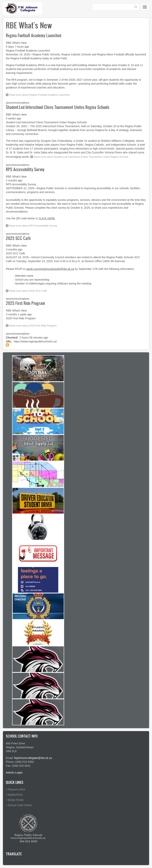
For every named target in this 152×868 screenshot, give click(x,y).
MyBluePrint (15, 795)
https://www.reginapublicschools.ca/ (35, 341)
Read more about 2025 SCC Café (28, 291)
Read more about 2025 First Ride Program (33, 326)
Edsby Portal (15, 800)
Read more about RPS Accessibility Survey (33, 226)
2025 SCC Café (18, 238)
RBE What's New (16, 43)
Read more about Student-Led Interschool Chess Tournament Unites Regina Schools (81, 157)
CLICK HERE (47, 218)
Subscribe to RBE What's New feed (7, 345)
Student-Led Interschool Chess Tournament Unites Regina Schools (58, 107)
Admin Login (14, 773)
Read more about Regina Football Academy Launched (39, 95)
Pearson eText (17, 789)
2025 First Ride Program (25, 303)
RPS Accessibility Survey (25, 169)
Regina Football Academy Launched (34, 35)
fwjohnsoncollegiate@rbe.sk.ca (33, 758)
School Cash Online (20, 805)
